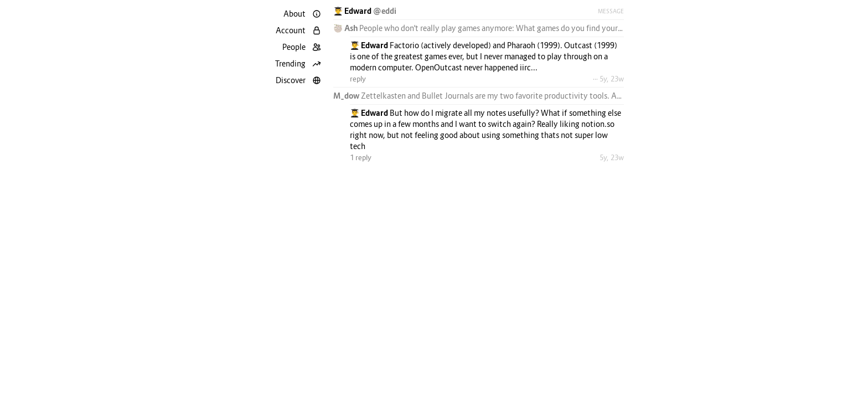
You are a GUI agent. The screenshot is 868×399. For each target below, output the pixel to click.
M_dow (347, 96)
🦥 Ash (346, 28)
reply (358, 79)
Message (611, 11)
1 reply (361, 157)
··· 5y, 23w (608, 79)
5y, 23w (612, 157)
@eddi (385, 11)
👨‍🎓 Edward (353, 11)
